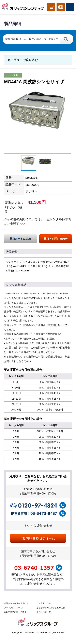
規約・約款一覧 (44, 612)
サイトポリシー (44, 603)
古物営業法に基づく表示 (15, 612)
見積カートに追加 (20, 239)
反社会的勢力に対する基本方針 (51, 608)
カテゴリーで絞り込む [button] (22, 60)
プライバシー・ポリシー (15, 608)
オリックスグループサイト (16, 603)
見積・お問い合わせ (56, 239)
